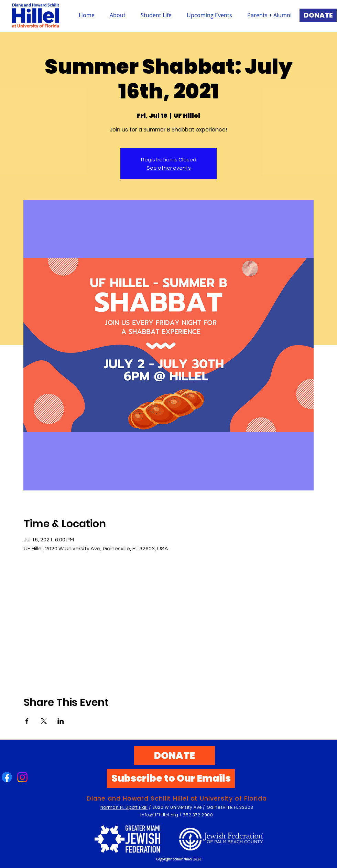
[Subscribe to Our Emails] (171, 778)
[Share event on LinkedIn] (61, 721)
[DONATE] (318, 15)
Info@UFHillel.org (159, 815)
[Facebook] (7, 777)
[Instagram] (22, 777)
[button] (156, 15)
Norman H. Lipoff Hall (124, 807)
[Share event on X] (44, 721)
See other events (169, 168)
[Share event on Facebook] (27, 721)
